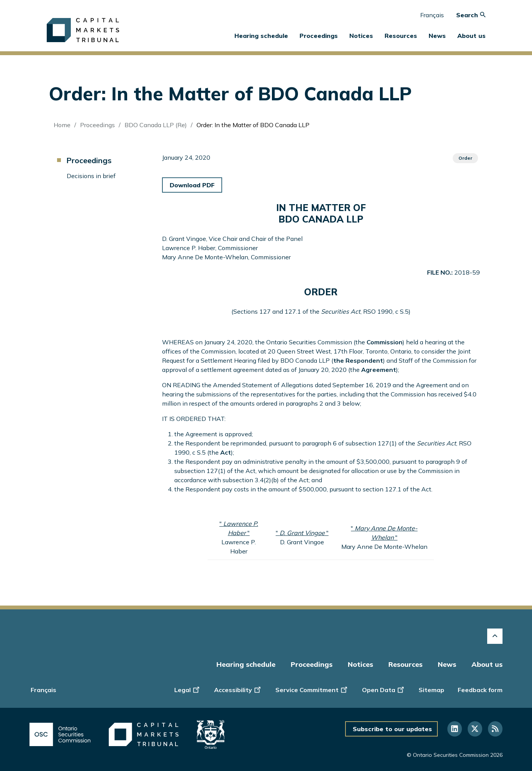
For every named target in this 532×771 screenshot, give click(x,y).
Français (432, 15)
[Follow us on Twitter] (475, 729)
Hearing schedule (261, 36)
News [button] (437, 36)
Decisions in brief (91, 176)
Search (471, 15)
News (447, 664)
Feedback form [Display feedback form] (480, 690)
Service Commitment (312, 689)
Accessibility (238, 689)
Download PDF (192, 185)
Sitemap (431, 690)
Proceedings (97, 125)
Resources (405, 664)
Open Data (384, 689)
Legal (187, 689)
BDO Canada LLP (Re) (156, 125)
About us (487, 664)
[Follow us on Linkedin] (455, 729)
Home (62, 125)
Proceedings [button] (319, 36)
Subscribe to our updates (392, 729)
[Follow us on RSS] (495, 729)
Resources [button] (401, 36)
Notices (361, 36)
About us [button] (471, 36)
